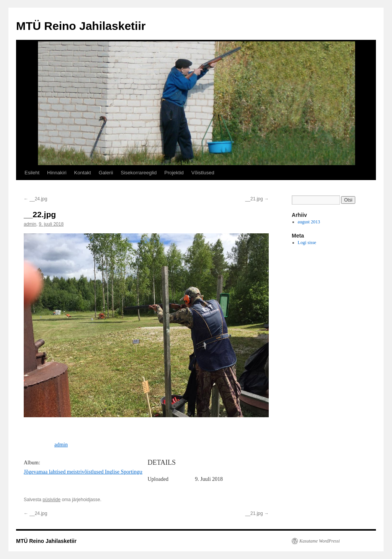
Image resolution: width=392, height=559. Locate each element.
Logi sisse (307, 243)
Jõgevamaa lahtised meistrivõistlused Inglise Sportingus (84, 472)
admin (30, 224)
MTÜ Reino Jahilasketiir (81, 26)
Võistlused (203, 173)
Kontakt (83, 173)
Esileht (32, 173)
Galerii (106, 173)
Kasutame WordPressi (320, 541)
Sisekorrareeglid (139, 173)
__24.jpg (35, 199)
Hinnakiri (57, 173)
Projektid (174, 173)
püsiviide (51, 500)
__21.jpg (257, 199)
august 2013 (309, 222)
